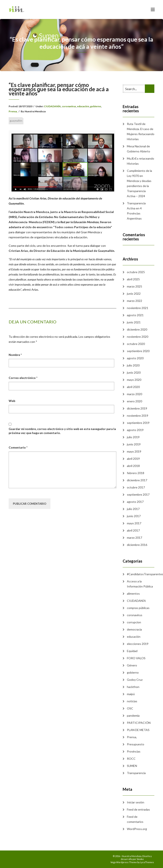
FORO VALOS (136, 658)
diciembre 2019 (137, 408)
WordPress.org (137, 829)
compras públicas (138, 608)
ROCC (131, 759)
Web (12, 401)
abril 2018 (133, 466)
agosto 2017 (135, 502)
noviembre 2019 (138, 416)
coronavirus (69, 106)
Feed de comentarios (135, 819)
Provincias (134, 751)
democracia (134, 629)
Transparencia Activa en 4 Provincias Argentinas (136, 211)
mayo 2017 (134, 523)
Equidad (132, 651)
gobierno (96, 106)
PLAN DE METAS (138, 730)
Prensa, (13, 111)
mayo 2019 (134, 451)
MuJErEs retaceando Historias (141, 161)
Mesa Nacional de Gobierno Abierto (139, 149)
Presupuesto (136, 744)
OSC (130, 708)
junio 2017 (134, 516)
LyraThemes (147, 862)
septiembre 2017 (138, 494)
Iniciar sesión (136, 802)
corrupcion (134, 622)
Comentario (18, 447)
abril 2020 (133, 387)
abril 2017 (133, 530)
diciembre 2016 (137, 545)
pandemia (133, 715)
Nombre (15, 355)
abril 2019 (133, 459)
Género (132, 665)
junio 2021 (134, 322)
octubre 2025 (136, 272)
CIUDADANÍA (52, 106)
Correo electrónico (23, 378)
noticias (132, 701)
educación (83, 106)
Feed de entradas (138, 809)
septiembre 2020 (138, 351)
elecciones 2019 (138, 644)
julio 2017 (133, 509)
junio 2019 (134, 444)
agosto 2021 (135, 315)
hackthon (133, 687)
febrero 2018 (136, 473)
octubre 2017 (136, 487)
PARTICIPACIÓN (139, 723)
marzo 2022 (134, 301)
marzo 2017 (134, 538)
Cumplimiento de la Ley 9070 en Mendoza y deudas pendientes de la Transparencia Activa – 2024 (139, 183)
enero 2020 (134, 401)
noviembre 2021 (138, 308)
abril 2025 (133, 279)
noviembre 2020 (138, 337)
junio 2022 (134, 294)
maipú (131, 694)
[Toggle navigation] (153, 9)
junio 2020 (134, 372)
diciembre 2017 (137, 480)
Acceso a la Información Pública (140, 584)
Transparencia (136, 773)
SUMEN (132, 766)
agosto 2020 (135, 358)
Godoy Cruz (135, 680)
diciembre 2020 (137, 329)
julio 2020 (133, 365)
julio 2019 (133, 437)
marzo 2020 (134, 394)
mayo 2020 (134, 380)
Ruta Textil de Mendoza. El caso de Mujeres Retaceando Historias (141, 131)
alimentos (133, 593)
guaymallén (16, 121)
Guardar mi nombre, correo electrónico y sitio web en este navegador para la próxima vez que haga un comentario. (62, 431)
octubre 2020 (136, 344)
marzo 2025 (134, 286)
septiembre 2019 (138, 423)
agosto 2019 (135, 430)
